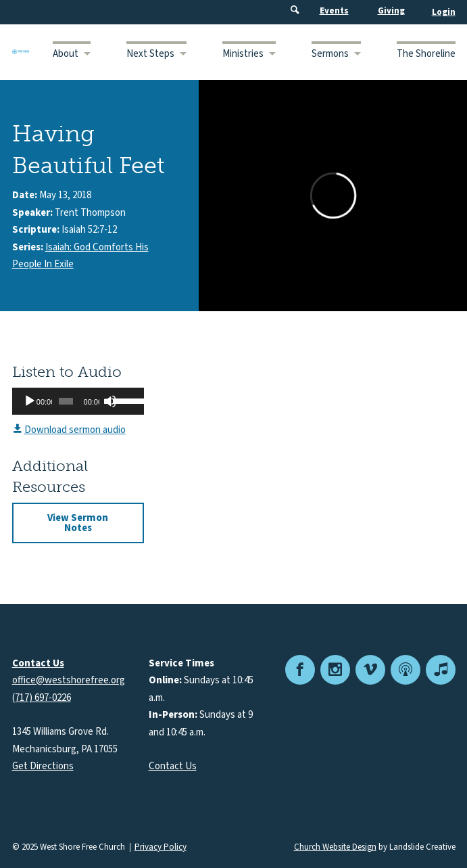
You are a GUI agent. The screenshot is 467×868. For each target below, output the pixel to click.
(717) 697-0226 (42, 698)
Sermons (330, 54)
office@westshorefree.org (69, 680)
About (66, 54)
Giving (391, 11)
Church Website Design (335, 847)
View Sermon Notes (78, 523)
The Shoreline (426, 54)
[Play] (30, 401)
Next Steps (150, 54)
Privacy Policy (161, 847)
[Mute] (110, 401)
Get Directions (43, 766)
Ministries (243, 54)
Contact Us (173, 766)
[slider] (66, 401)
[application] (78, 401)
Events (334, 11)
